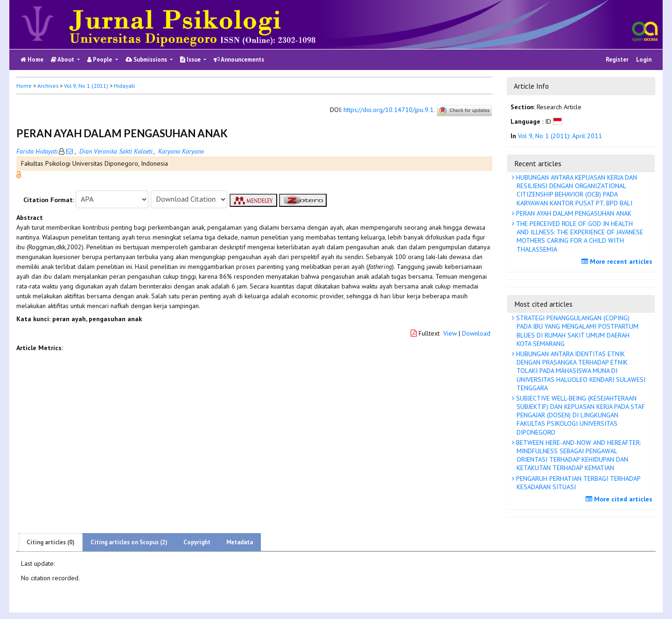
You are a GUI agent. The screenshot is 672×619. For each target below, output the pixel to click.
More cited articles (620, 499)
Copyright (197, 542)
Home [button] (24, 86)
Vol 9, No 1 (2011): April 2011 (560, 136)
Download (476, 333)
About (63, 60)
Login (644, 60)
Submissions (147, 60)
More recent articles (618, 261)
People (100, 60)
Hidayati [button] (124, 86)
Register (617, 60)
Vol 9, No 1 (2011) (86, 86)
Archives (48, 86)
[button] (19, 174)
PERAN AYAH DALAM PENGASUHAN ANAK (573, 213)
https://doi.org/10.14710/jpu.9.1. (389, 110)
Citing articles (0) (51, 542)
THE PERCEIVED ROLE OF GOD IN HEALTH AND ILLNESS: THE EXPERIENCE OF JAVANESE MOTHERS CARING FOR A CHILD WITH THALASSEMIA (579, 236)
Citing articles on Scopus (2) (129, 542)
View (450, 333)
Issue (191, 60)
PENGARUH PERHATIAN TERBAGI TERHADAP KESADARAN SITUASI (577, 483)
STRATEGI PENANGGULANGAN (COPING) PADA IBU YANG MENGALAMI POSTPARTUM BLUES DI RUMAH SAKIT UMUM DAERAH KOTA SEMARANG (576, 331)
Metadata (240, 542)
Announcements (239, 60)
